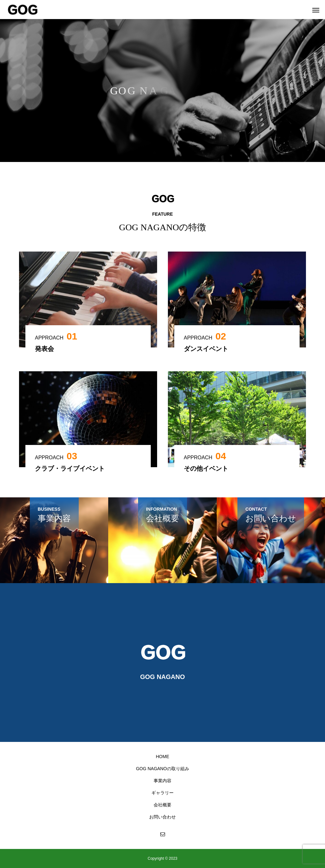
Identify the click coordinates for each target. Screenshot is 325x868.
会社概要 (162, 805)
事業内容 (162, 781)
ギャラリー (162, 793)
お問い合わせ (162, 817)
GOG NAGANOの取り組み (162, 769)
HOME (162, 757)
